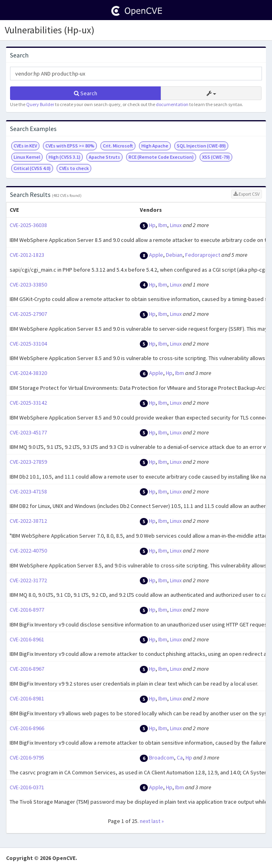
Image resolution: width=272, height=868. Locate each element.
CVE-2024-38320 (28, 373)
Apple (156, 255)
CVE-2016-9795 (27, 757)
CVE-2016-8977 (27, 610)
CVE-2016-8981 (27, 698)
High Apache (155, 146)
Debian (174, 255)
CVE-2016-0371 (27, 787)
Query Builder (40, 104)
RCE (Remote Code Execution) (161, 157)
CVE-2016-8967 (27, 669)
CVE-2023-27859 (28, 462)
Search (86, 93)
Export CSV (246, 194)
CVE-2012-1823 (27, 255)
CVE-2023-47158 (28, 491)
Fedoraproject (203, 255)
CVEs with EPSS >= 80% (70, 146)
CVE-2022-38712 (28, 521)
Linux (176, 225)
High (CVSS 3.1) (64, 157)
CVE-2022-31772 (28, 580)
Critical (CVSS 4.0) (32, 168)
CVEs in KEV (25, 146)
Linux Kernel (27, 157)
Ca (180, 757)
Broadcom (162, 757)
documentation (172, 104)
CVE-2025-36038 (28, 225)
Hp (152, 225)
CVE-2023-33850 (28, 285)
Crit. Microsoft (118, 146)
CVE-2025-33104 (28, 344)
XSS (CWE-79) (216, 157)
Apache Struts (104, 157)
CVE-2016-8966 (27, 728)
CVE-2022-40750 (28, 551)
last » (158, 821)
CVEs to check (74, 168)
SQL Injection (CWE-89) (201, 146)
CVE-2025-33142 (28, 403)
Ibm (163, 225)
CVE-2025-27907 (28, 314)
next (145, 821)
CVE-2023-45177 (28, 432)
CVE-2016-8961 (27, 639)
